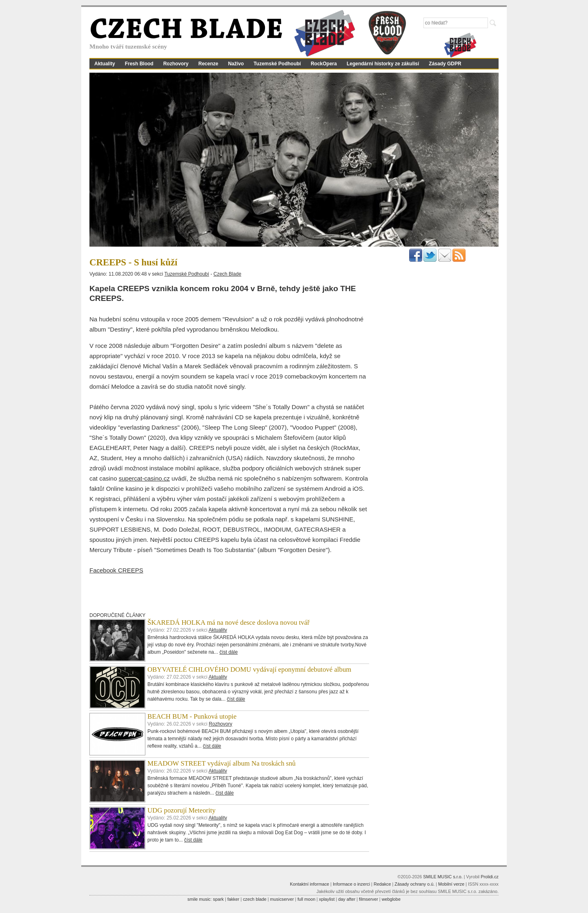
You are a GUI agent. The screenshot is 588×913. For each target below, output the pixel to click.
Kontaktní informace (310, 884)
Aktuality (105, 64)
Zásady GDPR (445, 64)
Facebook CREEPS (116, 570)
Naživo (236, 64)
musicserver (282, 899)
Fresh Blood (139, 64)
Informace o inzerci (351, 884)
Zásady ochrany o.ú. (414, 884)
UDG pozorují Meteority (182, 810)
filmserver (369, 899)
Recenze (208, 64)
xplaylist (327, 899)
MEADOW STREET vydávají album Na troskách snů (222, 763)
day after (347, 899)
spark (218, 899)
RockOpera (324, 64)
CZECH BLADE (186, 31)
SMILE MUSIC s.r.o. (443, 877)
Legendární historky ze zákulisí (383, 64)
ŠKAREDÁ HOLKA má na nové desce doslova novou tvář (228, 622)
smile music (199, 899)
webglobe (391, 899)
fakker (233, 899)
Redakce (382, 884)
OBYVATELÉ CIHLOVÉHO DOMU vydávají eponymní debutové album (249, 669)
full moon (306, 899)
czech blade (255, 899)
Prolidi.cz (490, 877)
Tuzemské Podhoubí (277, 64)
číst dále (228, 652)
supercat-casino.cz (144, 478)
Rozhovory (176, 64)
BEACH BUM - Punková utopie (192, 716)
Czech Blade (227, 274)
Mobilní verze (451, 884)
